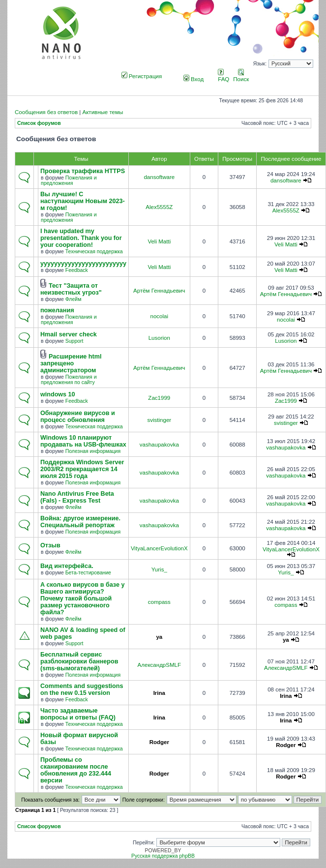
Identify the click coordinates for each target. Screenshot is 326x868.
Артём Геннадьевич (159, 291)
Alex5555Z (159, 207)
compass (159, 602)
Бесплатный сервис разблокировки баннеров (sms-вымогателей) (79, 661)
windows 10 (58, 394)
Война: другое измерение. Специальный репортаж (80, 522)
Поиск (241, 76)
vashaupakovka (159, 445)
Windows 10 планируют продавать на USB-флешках (83, 441)
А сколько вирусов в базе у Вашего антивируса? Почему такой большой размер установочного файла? (82, 599)
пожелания (57, 310)
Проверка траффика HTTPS (83, 171)
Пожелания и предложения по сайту (69, 380)
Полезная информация (93, 451)
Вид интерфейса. (67, 566)
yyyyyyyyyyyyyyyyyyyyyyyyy (83, 264)
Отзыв (50, 545)
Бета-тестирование (88, 573)
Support (74, 341)
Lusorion (159, 338)
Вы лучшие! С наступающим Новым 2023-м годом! (83, 201)
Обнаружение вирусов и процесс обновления (78, 417)
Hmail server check (69, 334)
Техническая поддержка (94, 252)
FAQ (223, 76)
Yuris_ (159, 569)
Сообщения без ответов (46, 112)
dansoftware (159, 177)
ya (159, 637)
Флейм (74, 299)
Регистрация (142, 76)
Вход (193, 79)
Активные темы (103, 112)
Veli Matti (159, 241)
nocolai (160, 316)
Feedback (77, 270)
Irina (159, 693)
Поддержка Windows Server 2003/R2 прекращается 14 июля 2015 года (82, 469)
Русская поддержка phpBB (163, 856)
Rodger (159, 742)
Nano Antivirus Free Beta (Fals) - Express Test (77, 497)
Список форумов (39, 123)
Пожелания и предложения (69, 180)
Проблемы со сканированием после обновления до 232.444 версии (76, 770)
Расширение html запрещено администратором (71, 363)
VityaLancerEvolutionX (159, 548)
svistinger (159, 420)
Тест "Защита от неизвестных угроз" (71, 289)
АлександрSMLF (159, 665)
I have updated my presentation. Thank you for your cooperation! (81, 238)
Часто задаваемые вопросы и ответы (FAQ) (78, 714)
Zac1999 (159, 398)
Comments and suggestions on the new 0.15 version (82, 689)
